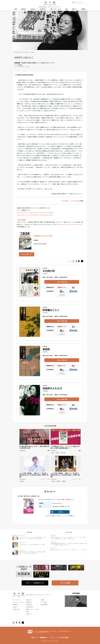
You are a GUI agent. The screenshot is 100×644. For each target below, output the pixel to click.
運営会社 (15, 605)
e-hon (62, 291)
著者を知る (24, 9)
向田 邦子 (25, 75)
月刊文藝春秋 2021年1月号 (69, 201)
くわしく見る (61, 282)
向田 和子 (31, 75)
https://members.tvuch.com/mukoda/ (68, 224)
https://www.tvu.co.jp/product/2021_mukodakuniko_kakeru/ (35, 215)
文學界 (43, 600)
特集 (67, 9)
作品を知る (33, 9)
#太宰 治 (53, 453)
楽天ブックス (62, 287)
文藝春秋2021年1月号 (43, 236)
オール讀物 (44, 602)
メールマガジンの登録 (64, 516)
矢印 (45, 557)
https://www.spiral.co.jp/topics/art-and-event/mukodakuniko (35, 213)
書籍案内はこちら (35, 583)
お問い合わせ (17, 609)
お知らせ (15, 607)
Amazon (50, 287)
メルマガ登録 (65, 583)
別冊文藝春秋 (44, 605)
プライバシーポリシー (19, 602)
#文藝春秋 (20, 65)
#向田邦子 (22, 481)
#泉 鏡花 (57, 453)
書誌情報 (83, 9)
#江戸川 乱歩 (63, 453)
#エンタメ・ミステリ (25, 67)
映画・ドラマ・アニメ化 (56, 9)
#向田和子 (64, 481)
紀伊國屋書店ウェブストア (50, 291)
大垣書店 (62, 295)
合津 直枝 (17, 63)
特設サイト (74, 9)
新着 (16, 9)
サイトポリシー (17, 600)
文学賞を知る (43, 9)
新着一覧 (29, 600)
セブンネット (73, 287)
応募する (57, 512)
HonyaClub (73, 291)
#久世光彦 (53, 481)
